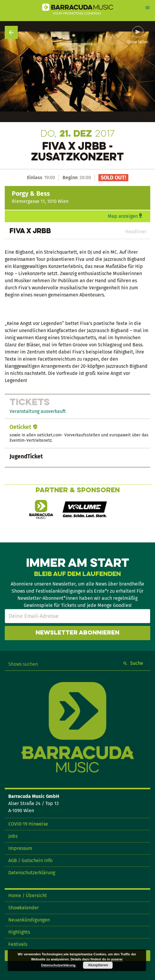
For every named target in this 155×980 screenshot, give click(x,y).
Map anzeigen (123, 216)
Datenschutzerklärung (32, 873)
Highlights (19, 932)
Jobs (13, 836)
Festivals (18, 944)
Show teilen (138, 42)
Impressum (20, 848)
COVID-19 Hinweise (28, 824)
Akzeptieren (98, 965)
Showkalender (24, 908)
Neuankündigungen (29, 920)
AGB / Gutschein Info (30, 860)
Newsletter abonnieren (77, 633)
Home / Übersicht (28, 895)
